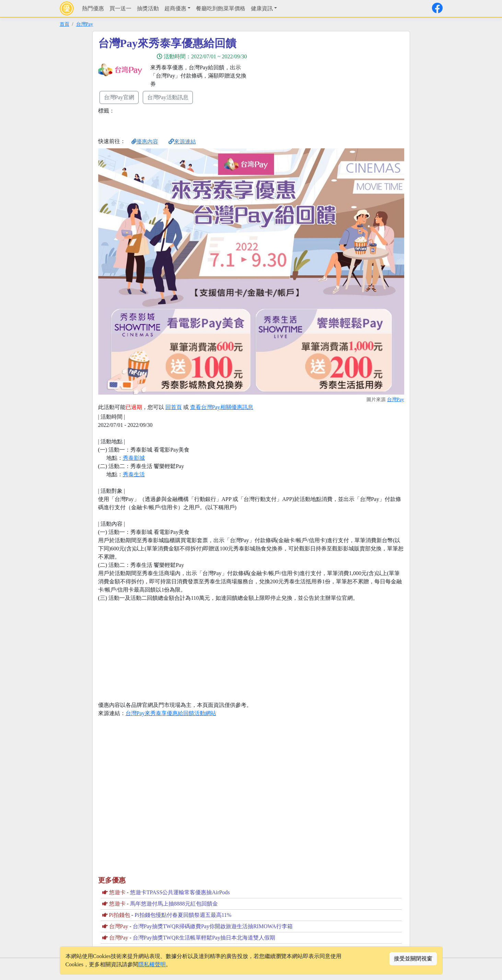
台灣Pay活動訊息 (168, 97)
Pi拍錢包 (120, 915)
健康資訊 (262, 8)
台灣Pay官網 (119, 97)
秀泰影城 (134, 458)
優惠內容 (145, 142)
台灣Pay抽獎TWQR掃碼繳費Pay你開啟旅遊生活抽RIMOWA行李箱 (213, 926)
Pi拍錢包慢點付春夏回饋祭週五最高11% (183, 915)
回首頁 (174, 407)
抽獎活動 (148, 8)
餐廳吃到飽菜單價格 (221, 8)
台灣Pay (85, 24)
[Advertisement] (313, 85)
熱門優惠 (93, 8)
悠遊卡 (117, 892)
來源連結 (182, 142)
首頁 (65, 24)
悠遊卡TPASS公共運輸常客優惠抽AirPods (180, 892)
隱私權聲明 (152, 964)
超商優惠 (175, 8)
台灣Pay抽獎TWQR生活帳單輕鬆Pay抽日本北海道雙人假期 (204, 938)
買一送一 (120, 8)
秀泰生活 (134, 474)
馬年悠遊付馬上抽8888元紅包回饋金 (174, 904)
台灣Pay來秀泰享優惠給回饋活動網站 (171, 713)
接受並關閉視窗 (413, 959)
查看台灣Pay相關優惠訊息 (222, 407)
